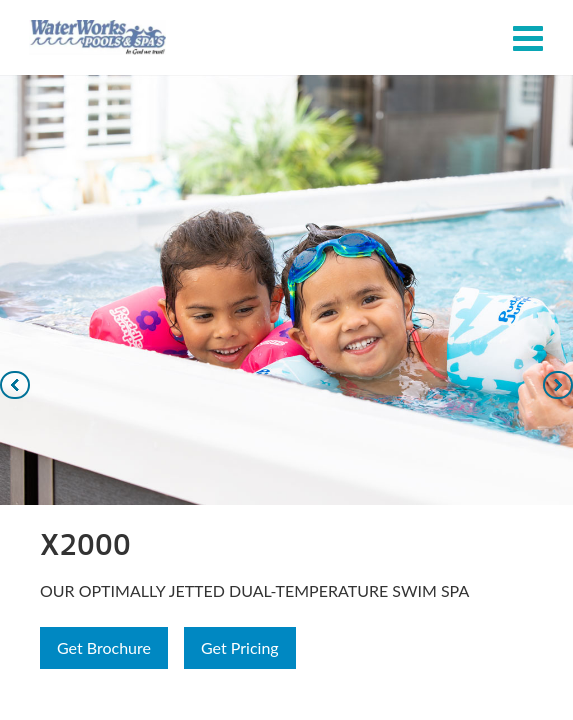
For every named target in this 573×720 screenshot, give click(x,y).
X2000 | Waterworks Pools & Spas (98, 37)
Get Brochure (104, 647)
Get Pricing (240, 647)
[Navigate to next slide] (558, 385)
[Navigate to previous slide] (15, 385)
